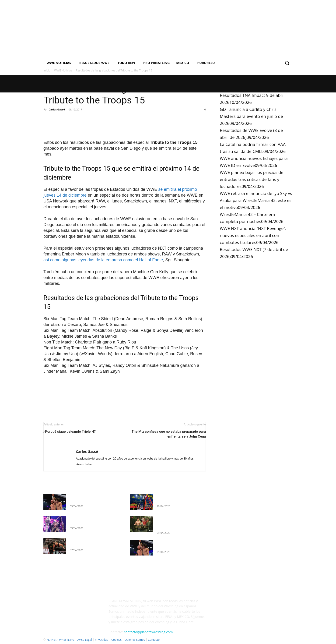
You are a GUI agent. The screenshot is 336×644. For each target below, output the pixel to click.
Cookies (116, 640)
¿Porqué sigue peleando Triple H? (70, 432)
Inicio (47, 70)
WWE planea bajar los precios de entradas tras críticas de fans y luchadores (252, 179)
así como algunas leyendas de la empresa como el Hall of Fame (103, 260)
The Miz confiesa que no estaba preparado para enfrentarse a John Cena (169, 434)
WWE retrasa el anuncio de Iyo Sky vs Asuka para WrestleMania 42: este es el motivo (256, 200)
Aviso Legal (85, 640)
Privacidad (101, 640)
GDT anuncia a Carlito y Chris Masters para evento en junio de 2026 (251, 116)
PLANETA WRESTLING (60, 640)
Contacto (154, 640)
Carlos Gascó (57, 109)
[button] (287, 63)
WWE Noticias (63, 70)
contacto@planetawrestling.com (148, 632)
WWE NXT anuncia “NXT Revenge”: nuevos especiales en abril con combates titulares (253, 235)
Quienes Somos (135, 640)
